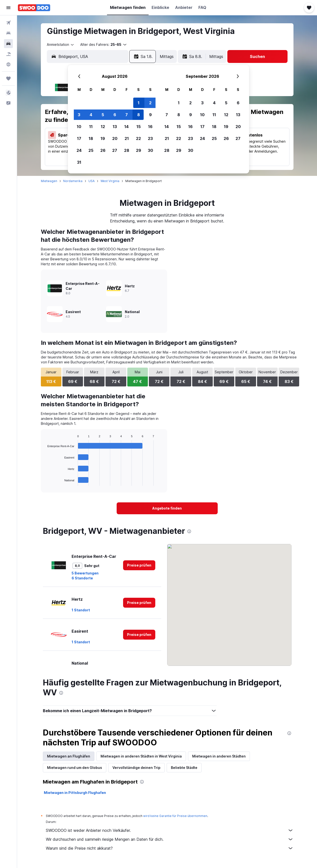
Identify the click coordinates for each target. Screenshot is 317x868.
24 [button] (79, 150)
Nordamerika (73, 181)
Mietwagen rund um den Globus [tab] (75, 768)
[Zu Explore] (8, 64)
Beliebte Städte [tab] (184, 768)
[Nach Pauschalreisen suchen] (8, 54)
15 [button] (139, 127)
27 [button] (115, 150)
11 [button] (91, 127)
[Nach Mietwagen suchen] (8, 44)
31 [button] (79, 162)
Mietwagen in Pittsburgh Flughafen (75, 793)
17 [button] (79, 138)
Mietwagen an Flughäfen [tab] (69, 756)
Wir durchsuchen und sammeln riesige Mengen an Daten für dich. (170, 839)
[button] (8, 8)
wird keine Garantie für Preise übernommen (175, 816)
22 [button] (138, 138)
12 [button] (103, 127)
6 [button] (115, 115)
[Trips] (8, 79)
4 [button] (91, 115)
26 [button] (103, 150)
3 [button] (79, 115)
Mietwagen (49, 181)
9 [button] (150, 115)
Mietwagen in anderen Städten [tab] (219, 756)
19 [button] (103, 138)
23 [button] (150, 138)
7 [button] (127, 115)
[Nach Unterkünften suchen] (8, 33)
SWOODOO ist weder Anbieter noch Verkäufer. (170, 830)
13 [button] (115, 127)
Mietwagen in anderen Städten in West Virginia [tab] (141, 756)
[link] (167, 508)
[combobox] (61, 45)
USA (92, 181)
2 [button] (150, 103)
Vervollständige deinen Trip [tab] (136, 768)
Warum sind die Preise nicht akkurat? (170, 848)
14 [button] (127, 127)
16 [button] (150, 127)
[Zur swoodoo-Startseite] (34, 8)
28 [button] (127, 150)
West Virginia (110, 181)
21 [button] (127, 138)
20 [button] (115, 138)
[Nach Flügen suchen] (8, 23)
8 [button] (139, 115)
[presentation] (189, 531)
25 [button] (91, 150)
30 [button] (150, 150)
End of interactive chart (45, 482)
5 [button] (103, 115)
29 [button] (139, 150)
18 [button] (91, 138)
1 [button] (139, 103)
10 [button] (79, 127)
